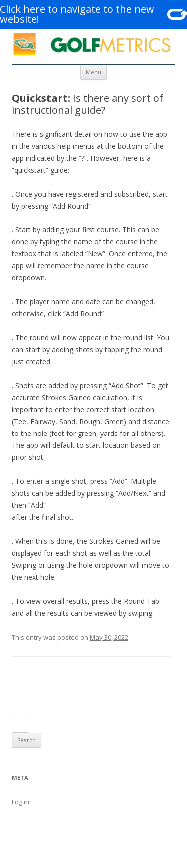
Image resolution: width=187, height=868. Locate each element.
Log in (21, 802)
